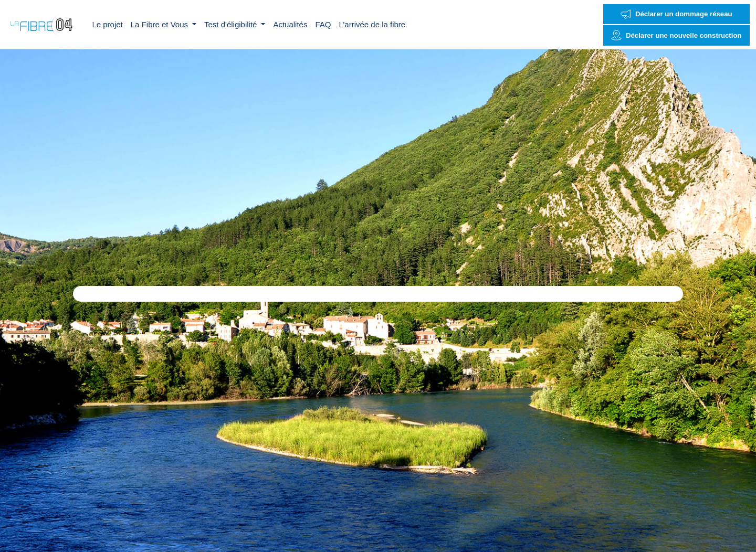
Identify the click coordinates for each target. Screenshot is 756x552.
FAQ (323, 24)
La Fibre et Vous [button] (160, 24)
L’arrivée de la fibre (372, 24)
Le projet (107, 24)
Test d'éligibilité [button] (232, 24)
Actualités (290, 24)
